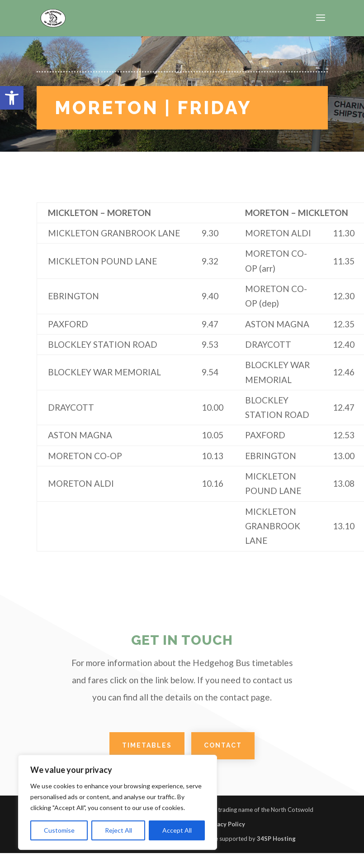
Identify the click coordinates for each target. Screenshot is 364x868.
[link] (12, 98)
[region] (118, 802)
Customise (59, 830)
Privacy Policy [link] (225, 824)
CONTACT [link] (223, 745)
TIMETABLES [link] (147, 745)
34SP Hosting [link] (276, 839)
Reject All (118, 830)
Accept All (177, 830)
